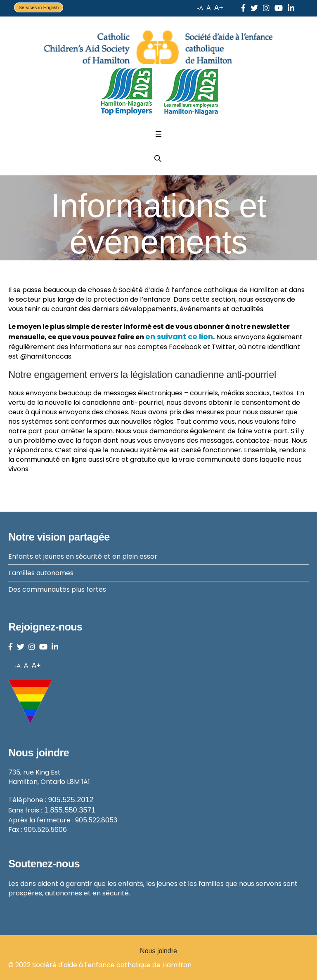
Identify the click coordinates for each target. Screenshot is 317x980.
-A (200, 8)
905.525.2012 (71, 800)
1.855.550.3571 (70, 810)
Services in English (39, 7)
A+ (219, 8)
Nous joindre (158, 951)
